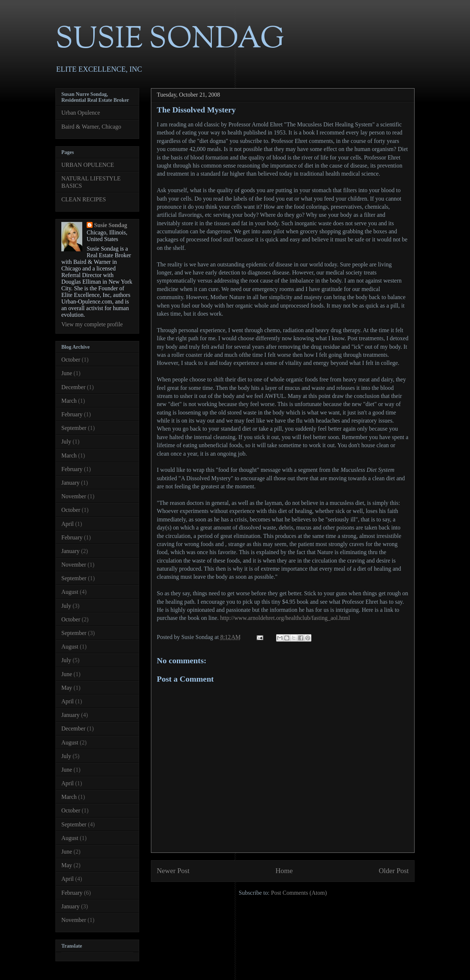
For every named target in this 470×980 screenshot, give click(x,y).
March (69, 401)
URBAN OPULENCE (88, 165)
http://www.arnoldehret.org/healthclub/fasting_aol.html (285, 618)
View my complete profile (92, 324)
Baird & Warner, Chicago (91, 127)
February (72, 414)
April (68, 524)
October (71, 360)
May (67, 688)
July (66, 441)
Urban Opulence (81, 113)
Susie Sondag (111, 225)
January (70, 483)
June (67, 373)
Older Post (394, 871)
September (74, 428)
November (74, 496)
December (73, 387)
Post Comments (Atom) (299, 893)
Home (284, 871)
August (70, 592)
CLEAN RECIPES (84, 199)
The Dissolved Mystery (196, 110)
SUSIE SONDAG (170, 40)
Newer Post (173, 871)
